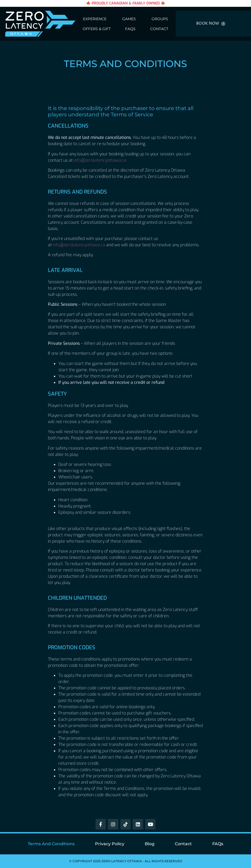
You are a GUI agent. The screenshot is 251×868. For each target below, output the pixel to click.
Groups (160, 19)
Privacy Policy (110, 844)
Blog (150, 844)
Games (129, 19)
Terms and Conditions (51, 844)
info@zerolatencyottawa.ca (100, 160)
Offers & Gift (97, 29)
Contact (159, 29)
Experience (95, 19)
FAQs (130, 29)
